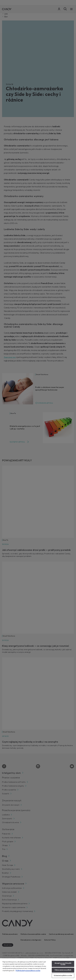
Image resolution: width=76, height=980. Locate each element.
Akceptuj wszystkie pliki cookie (63, 964)
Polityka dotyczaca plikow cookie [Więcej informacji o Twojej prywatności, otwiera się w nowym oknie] (28, 971)
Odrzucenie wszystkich (63, 970)
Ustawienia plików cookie (63, 975)
